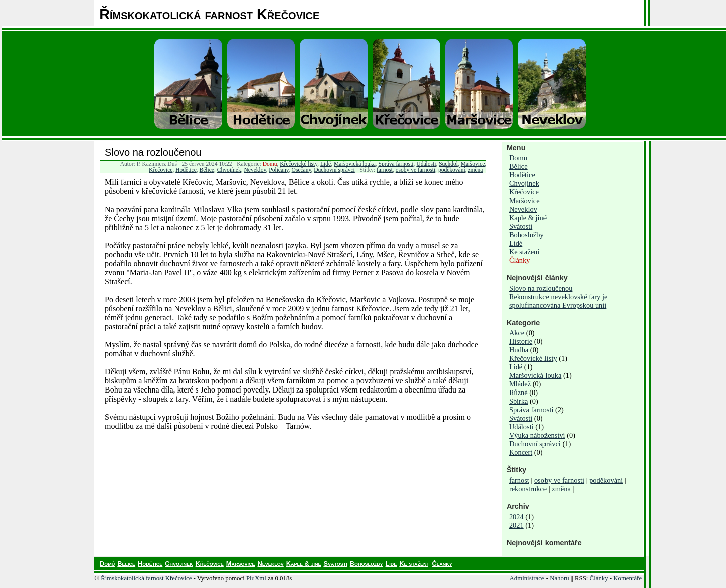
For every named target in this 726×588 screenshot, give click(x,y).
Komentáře (627, 578)
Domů (270, 164)
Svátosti (521, 226)
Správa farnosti (396, 164)
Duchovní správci (334, 170)
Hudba (519, 350)
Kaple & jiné (528, 218)
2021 (517, 525)
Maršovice (473, 164)
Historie (521, 341)
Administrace (527, 578)
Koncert (521, 452)
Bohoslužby (527, 235)
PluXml (256, 578)
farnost (385, 170)
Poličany (279, 170)
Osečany (302, 170)
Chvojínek (229, 170)
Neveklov (255, 170)
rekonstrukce (528, 489)
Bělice (207, 170)
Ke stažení (524, 252)
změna (475, 170)
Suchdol (448, 164)
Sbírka (519, 401)
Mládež (520, 384)
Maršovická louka (355, 164)
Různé (519, 393)
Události (426, 164)
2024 (517, 517)
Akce (517, 333)
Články (520, 260)
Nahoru (559, 578)
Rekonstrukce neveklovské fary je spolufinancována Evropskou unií (558, 301)
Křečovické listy (299, 164)
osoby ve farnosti (415, 170)
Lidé (326, 164)
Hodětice (186, 170)
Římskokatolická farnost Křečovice (146, 578)
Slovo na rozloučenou (153, 152)
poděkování (452, 170)
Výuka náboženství (537, 435)
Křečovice (161, 170)
